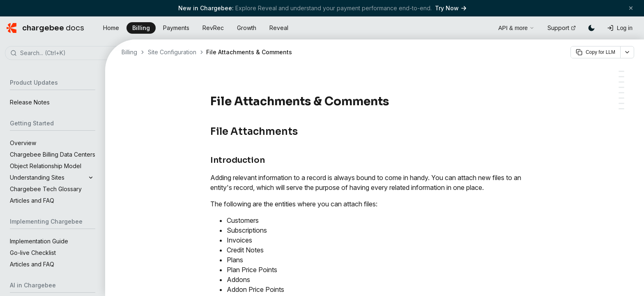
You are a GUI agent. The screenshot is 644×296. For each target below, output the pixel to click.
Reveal (279, 28)
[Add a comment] (621, 98)
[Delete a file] (621, 87)
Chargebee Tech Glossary (46, 189)
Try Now (451, 8)
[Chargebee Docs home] (45, 28)
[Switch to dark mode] (591, 28)
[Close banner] (631, 8)
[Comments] (621, 93)
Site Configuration (172, 52)
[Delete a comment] (621, 103)
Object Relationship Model (46, 166)
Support (562, 28)
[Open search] (483, 27)
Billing (141, 28)
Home (111, 28)
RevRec (213, 28)
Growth (247, 28)
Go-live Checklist (33, 253)
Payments (176, 28)
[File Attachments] (621, 71)
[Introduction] (621, 77)
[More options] (627, 52)
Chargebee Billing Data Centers (53, 154)
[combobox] (65, 53)
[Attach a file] (621, 82)
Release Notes (30, 102)
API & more (516, 28)
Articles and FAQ (32, 200)
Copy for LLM (596, 52)
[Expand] (91, 178)
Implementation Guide (39, 241)
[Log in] (620, 28)
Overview (23, 143)
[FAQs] (621, 109)
